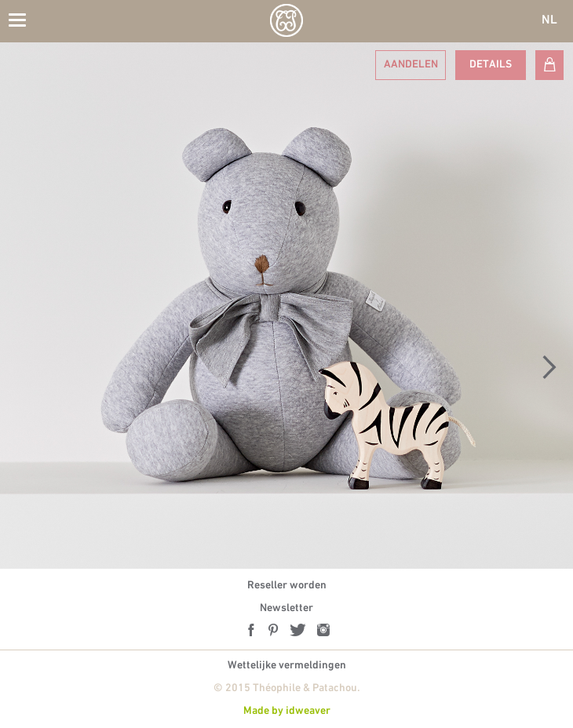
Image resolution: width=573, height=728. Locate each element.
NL (549, 20)
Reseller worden (287, 586)
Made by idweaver (287, 711)
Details (491, 65)
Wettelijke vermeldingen (287, 666)
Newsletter (286, 608)
